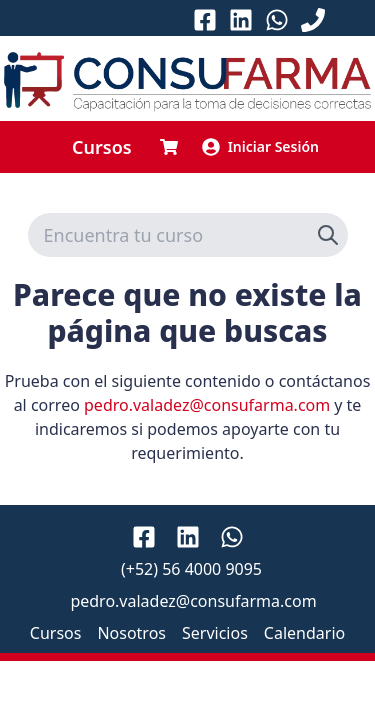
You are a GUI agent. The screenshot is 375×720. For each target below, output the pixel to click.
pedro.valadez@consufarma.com (207, 405)
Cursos (102, 147)
